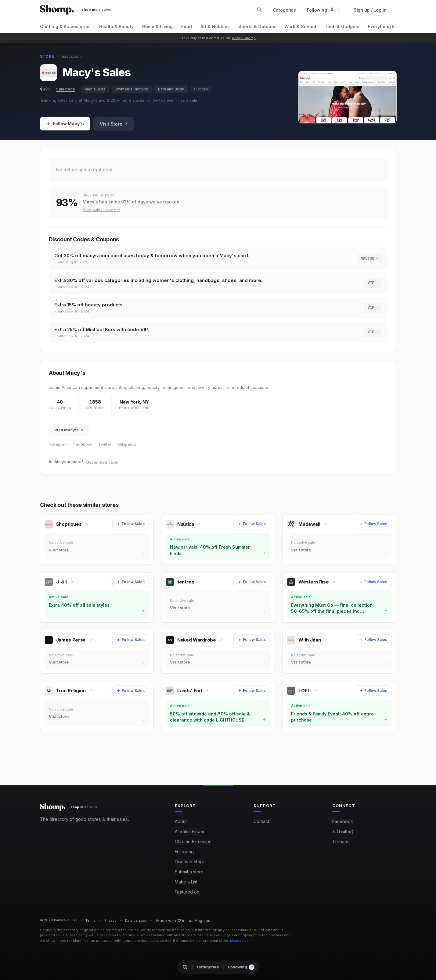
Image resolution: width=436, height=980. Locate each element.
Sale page (66, 89)
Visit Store (114, 124)
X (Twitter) (343, 831)
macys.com (71, 56)
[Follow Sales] (65, 124)
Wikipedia (126, 444)
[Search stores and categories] (259, 10)
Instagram (58, 444)
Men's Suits (95, 89)
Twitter (105, 444)
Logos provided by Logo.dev (147, 941)
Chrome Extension (193, 841)
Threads (341, 841)
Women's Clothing (132, 89)
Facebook (83, 444)
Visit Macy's (69, 430)
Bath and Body (171, 89)
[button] (324, 10)
